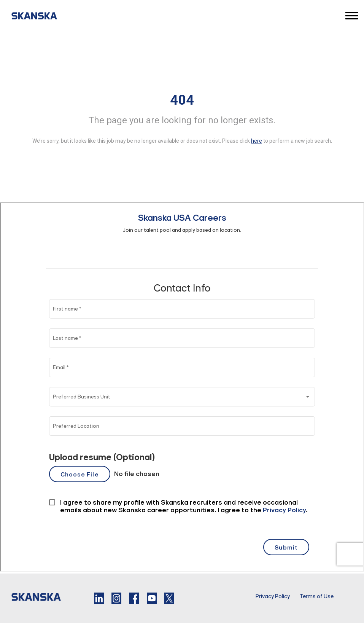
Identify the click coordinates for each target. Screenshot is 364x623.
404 (182, 100)
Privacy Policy (273, 596)
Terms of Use (316, 596)
